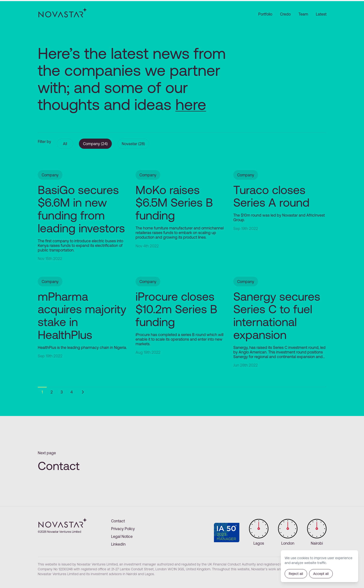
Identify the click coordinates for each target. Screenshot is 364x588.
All (65, 144)
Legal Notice (122, 536)
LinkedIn (118, 544)
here (191, 104)
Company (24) (95, 144)
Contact (118, 521)
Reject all (296, 574)
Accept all (321, 574)
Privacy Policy (123, 529)
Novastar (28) (133, 144)
